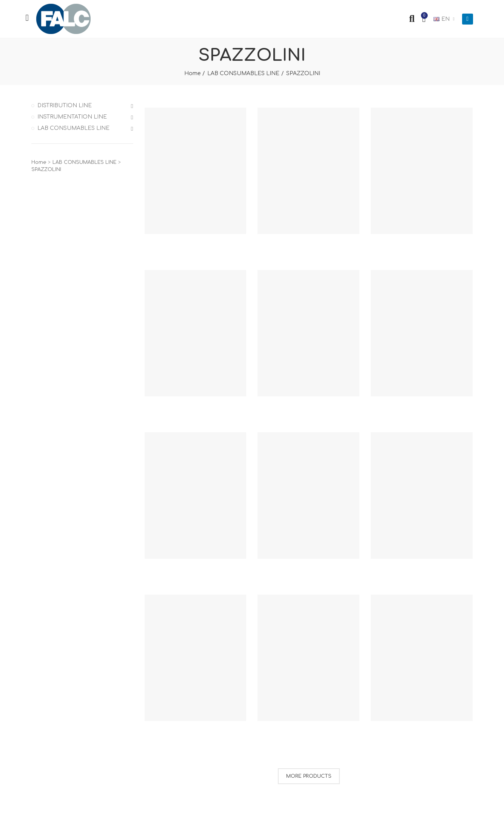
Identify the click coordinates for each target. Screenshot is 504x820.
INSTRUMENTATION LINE (72, 117)
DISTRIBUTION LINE (65, 106)
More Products (309, 776)
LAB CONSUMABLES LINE (73, 128)
